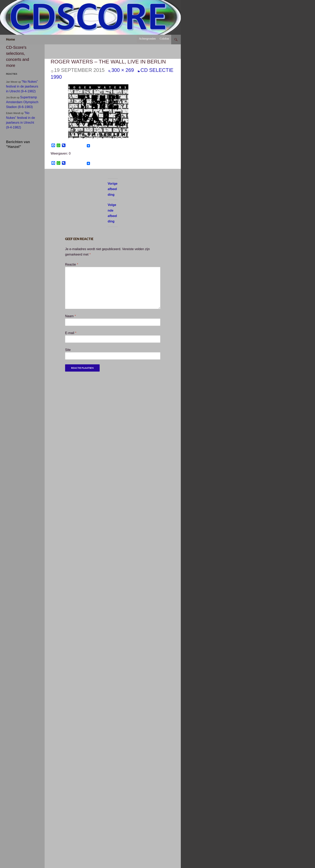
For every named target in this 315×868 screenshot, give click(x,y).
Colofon (164, 39)
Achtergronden (147, 39)
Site (68, 350)
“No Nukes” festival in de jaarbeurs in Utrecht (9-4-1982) (22, 86)
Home (10, 39)
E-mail (71, 333)
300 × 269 (123, 70)
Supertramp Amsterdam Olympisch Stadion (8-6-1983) (22, 102)
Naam (70, 316)
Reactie (72, 264)
